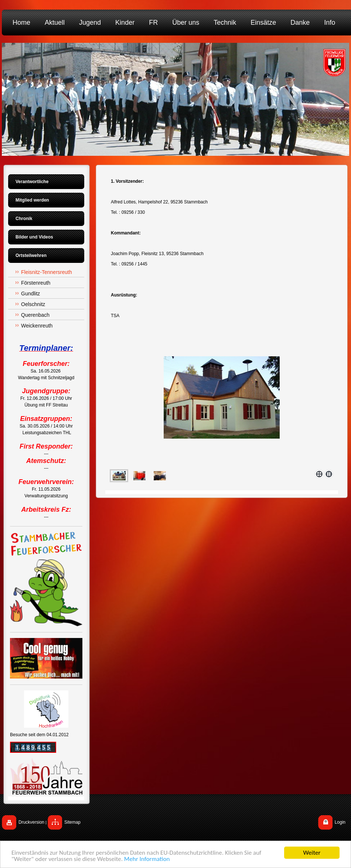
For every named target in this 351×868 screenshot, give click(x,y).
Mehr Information (147, 859)
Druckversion (31, 822)
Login (340, 822)
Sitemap (72, 822)
